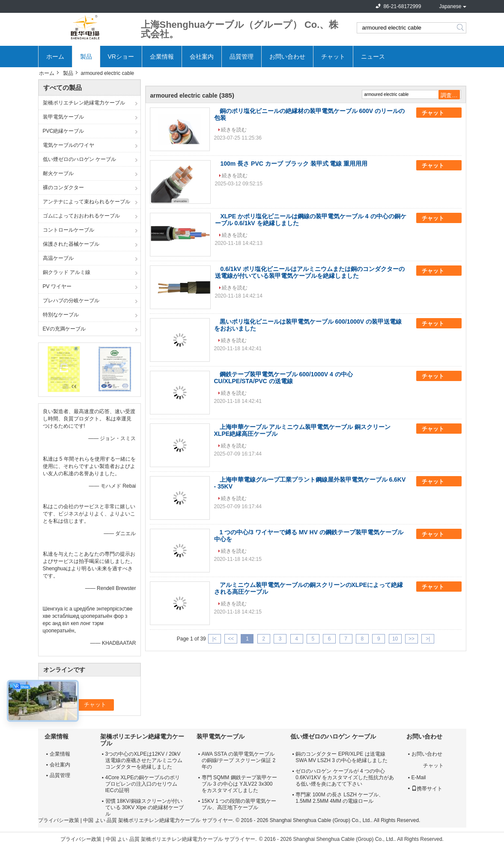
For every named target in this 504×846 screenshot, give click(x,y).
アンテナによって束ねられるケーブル (86, 202)
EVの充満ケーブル (64, 329)
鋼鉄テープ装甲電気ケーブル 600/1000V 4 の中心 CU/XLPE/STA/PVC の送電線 (283, 378)
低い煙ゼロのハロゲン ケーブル (79, 159)
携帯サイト (427, 789)
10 (395, 639)
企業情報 (162, 57)
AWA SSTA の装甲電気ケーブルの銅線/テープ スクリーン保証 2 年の (239, 760)
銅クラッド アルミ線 (67, 272)
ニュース (373, 57)
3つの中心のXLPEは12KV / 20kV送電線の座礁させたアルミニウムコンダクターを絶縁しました (144, 760)
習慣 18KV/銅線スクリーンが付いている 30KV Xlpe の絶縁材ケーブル (145, 807)
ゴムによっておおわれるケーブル (81, 216)
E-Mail (419, 777)
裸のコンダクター (63, 188)
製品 (86, 57)
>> (412, 639)
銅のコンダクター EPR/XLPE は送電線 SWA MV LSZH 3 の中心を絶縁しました (341, 757)
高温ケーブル (58, 258)
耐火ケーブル (58, 173)
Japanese (450, 6)
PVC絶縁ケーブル (64, 131)
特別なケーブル (61, 315)
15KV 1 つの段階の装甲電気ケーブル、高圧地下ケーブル (239, 804)
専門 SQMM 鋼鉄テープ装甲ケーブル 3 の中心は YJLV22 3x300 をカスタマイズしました (239, 784)
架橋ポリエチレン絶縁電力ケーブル (84, 103)
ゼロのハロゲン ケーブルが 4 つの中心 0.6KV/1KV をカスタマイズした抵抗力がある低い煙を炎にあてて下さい (345, 777)
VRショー (121, 57)
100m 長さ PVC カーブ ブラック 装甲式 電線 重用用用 (294, 164)
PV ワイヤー (57, 286)
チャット (333, 57)
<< (231, 639)
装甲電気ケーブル (63, 117)
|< (215, 639)
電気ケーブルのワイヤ (69, 145)
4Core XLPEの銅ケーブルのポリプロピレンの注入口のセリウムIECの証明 (143, 784)
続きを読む (234, 130)
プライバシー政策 (59, 820)
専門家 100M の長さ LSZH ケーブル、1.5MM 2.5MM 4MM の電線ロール (340, 798)
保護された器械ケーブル (71, 244)
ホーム (55, 57)
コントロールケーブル (69, 230)
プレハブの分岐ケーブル (71, 301)
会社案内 (202, 57)
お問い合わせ (287, 57)
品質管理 (242, 57)
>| (428, 639)
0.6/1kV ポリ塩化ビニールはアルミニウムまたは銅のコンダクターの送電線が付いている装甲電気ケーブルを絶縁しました (310, 272)
